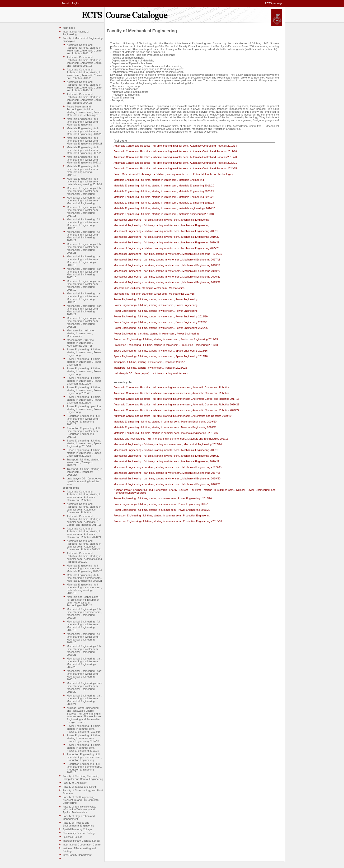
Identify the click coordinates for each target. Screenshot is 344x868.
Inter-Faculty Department (77, 855)
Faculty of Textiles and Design (80, 787)
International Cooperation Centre (82, 845)
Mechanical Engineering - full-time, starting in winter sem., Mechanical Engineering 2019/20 (84, 224)
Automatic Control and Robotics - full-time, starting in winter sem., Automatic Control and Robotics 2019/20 (84, 74)
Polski (65, 3)
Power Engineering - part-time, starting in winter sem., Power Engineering (84, 409)
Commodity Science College (79, 833)
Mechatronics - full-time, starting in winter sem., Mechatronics (81, 333)
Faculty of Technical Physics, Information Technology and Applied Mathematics (79, 809)
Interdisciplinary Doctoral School (81, 841)
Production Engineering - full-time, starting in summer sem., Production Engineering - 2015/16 (84, 768)
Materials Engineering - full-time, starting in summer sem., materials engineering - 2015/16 (84, 589)
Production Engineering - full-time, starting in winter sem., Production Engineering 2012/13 (84, 420)
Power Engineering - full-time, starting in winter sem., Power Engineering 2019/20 (84, 381)
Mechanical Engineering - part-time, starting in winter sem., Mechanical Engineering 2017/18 (85, 273)
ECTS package (274, 3)
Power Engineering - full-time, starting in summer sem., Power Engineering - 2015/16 (84, 729)
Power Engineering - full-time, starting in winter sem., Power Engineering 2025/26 (84, 400)
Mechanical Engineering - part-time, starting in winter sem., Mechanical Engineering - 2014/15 (85, 261)
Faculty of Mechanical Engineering (83, 38)
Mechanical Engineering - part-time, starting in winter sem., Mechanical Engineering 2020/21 (85, 310)
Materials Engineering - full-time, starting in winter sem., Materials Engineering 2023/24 (84, 160)
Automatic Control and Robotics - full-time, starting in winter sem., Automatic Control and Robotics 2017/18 (84, 61)
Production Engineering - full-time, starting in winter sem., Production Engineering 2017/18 (84, 432)
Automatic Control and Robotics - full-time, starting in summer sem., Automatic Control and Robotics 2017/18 (84, 520)
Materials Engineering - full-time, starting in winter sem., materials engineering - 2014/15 (83, 171)
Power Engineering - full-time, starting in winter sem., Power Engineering (84, 352)
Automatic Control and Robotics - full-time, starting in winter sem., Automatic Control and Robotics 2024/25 (84, 98)
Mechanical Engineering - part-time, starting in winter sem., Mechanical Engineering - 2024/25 (85, 663)
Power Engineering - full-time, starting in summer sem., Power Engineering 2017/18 (84, 738)
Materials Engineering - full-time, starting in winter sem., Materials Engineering (83, 122)
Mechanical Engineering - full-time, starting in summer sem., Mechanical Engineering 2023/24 (84, 613)
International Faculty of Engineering (76, 33)
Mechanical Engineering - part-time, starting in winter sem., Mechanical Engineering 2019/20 (85, 298)
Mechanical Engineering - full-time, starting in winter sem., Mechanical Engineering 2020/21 (84, 236)
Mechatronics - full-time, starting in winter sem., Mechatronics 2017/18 (81, 343)
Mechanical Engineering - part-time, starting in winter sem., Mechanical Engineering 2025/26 (85, 322)
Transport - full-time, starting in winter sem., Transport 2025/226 (84, 472)
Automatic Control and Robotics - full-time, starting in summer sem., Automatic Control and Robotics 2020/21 (84, 533)
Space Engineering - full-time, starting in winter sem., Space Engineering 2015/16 (84, 443)
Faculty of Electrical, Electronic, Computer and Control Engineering (83, 778)
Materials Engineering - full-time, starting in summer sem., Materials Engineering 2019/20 (84, 568)
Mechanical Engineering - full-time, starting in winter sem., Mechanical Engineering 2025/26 (84, 248)
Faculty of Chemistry (75, 783)
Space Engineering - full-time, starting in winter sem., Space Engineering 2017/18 (84, 453)
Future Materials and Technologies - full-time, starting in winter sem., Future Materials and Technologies (84, 111)
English (76, 3)
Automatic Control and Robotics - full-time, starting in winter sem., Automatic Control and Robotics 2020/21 (84, 86)
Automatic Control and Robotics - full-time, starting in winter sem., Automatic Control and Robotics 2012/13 (84, 49)
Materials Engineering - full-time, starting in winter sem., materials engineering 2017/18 (84, 181)
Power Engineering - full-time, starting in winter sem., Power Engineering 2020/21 (84, 390)
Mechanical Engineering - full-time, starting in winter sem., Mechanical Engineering (84, 191)
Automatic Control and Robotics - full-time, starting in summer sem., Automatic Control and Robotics (84, 496)
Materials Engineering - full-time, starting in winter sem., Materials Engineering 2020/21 (84, 141)
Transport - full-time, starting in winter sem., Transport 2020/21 (84, 462)
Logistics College (73, 837)
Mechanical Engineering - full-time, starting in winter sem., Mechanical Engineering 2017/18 (84, 211)
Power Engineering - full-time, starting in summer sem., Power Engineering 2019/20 (84, 748)
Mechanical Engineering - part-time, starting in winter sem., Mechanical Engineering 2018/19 (85, 285)
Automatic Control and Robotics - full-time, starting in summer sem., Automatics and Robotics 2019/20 (84, 557)
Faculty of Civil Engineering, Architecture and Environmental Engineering (81, 800)
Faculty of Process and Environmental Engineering (78, 824)
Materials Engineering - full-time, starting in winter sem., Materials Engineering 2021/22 (84, 150)
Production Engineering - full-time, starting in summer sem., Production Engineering (84, 757)
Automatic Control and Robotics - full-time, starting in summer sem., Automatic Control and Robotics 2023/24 (84, 545)
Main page (69, 28)
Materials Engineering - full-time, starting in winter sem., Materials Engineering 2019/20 (84, 131)
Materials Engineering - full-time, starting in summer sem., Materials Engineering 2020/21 (84, 578)
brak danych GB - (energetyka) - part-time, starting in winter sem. (85, 481)
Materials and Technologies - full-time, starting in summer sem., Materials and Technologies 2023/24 (83, 601)
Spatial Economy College (77, 829)
